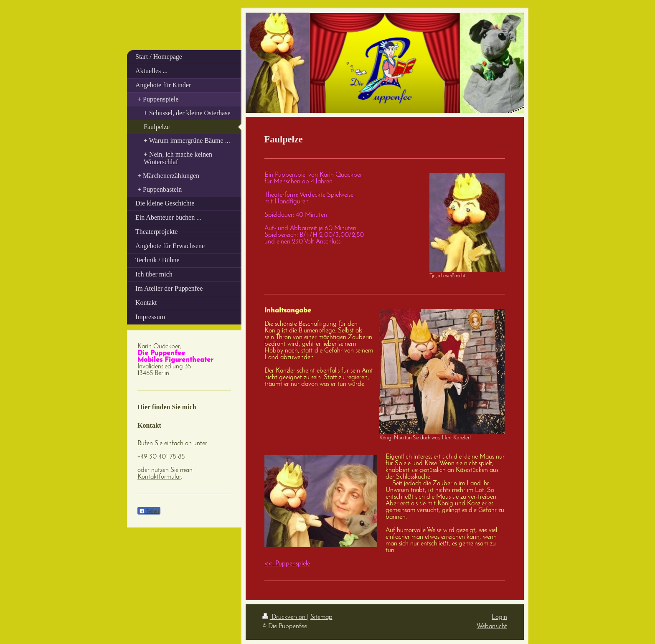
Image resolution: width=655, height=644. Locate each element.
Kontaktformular (159, 477)
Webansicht (492, 626)
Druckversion (285, 617)
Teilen (149, 511)
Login (499, 617)
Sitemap (321, 617)
